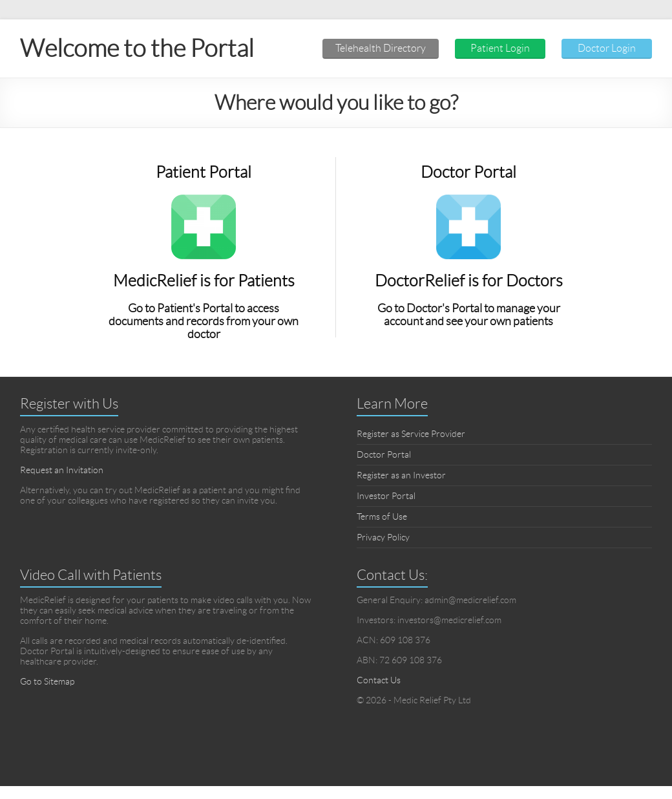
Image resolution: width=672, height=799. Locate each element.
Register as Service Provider (411, 434)
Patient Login (500, 48)
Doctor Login (607, 48)
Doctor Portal (384, 454)
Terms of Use (382, 517)
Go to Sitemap (47, 681)
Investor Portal (386, 496)
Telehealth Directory (381, 48)
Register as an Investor (401, 475)
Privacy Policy (383, 537)
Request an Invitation (62, 470)
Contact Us (379, 680)
